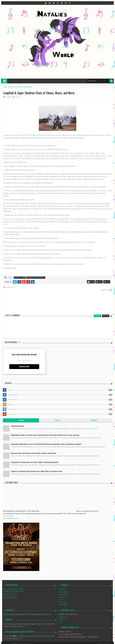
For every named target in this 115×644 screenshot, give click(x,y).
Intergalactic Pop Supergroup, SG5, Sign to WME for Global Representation (35, 460)
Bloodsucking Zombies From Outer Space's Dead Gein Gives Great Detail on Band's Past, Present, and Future (45, 432)
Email (91, 282)
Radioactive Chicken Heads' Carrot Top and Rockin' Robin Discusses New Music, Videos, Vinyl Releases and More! (46, 441)
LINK (11, 513)
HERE (49, 612)
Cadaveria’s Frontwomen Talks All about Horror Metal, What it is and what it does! (37, 469)
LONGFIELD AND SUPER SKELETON (37, 135)
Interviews (18, 278)
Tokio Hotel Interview (17, 423)
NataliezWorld (8, 642)
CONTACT (63, 587)
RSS (61, 597)
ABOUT (62, 617)
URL (107, 282)
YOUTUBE (63, 602)
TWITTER (62, 600)
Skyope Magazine (11, 595)
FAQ (60, 620)
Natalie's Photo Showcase (14, 589)
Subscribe (24, 364)
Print (99, 282)
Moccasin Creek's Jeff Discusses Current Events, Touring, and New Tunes (34, 451)
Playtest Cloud (9, 593)
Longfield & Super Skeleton (35, 278)
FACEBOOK (63, 589)
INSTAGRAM (64, 592)
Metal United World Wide (13, 587)
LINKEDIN (62, 595)
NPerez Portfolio (10, 591)
